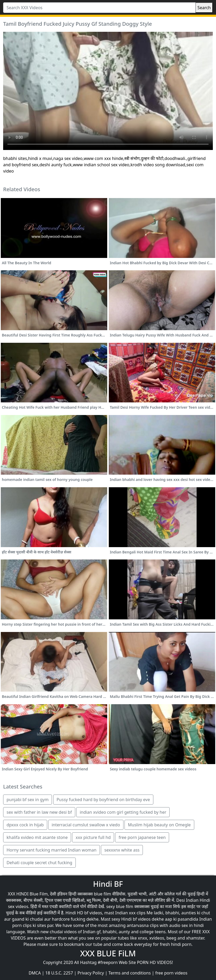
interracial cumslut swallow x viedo (86, 825)
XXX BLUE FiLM (108, 953)
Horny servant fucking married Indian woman (52, 850)
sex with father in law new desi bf (39, 812)
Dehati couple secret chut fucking (39, 863)
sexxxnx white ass (122, 850)
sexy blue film (120, 906)
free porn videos (171, 973)
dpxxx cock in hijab (25, 825)
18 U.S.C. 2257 (59, 973)
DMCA (35, 973)
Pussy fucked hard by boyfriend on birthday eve (103, 800)
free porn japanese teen (142, 837)
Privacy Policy (91, 973)
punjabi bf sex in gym (28, 800)
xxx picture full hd (93, 837)
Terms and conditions (130, 973)
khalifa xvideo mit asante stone (37, 837)
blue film (102, 894)
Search (204, 8)
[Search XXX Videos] (99, 8)
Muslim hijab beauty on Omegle (159, 825)
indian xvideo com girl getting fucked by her (123, 812)
